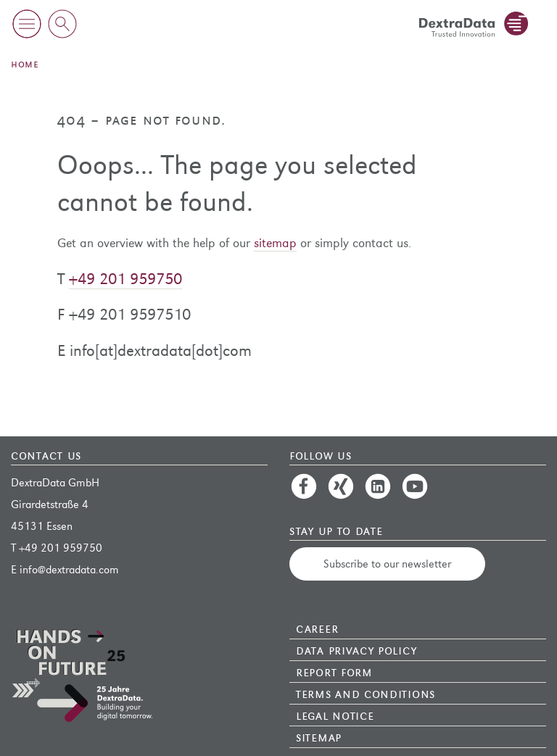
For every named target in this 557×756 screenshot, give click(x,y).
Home (25, 63)
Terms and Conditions (366, 693)
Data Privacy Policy (356, 649)
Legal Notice (335, 715)
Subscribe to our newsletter (387, 564)
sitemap (275, 243)
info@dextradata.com (69, 569)
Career (317, 628)
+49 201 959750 (125, 279)
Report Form (334, 671)
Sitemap (319, 736)
